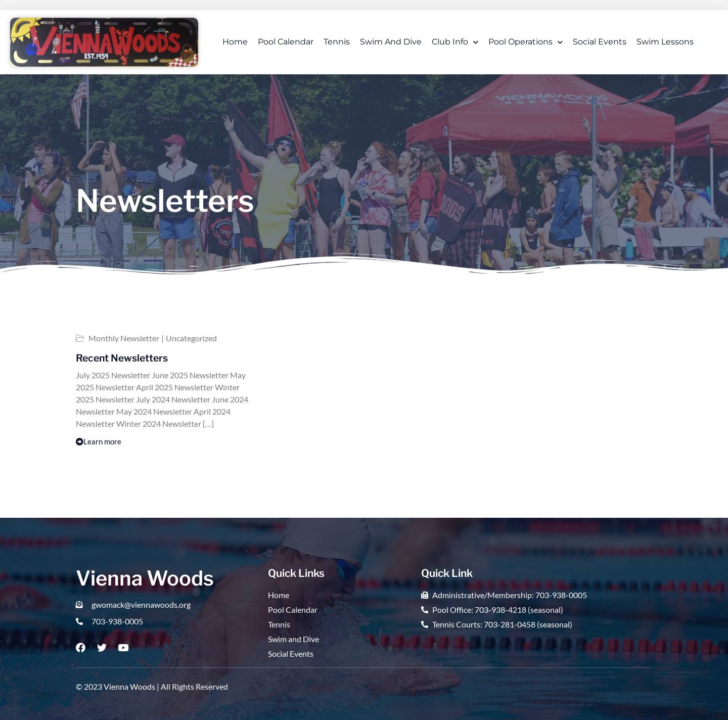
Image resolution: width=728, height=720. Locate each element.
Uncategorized (191, 338)
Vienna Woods (145, 578)
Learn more (99, 442)
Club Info (455, 42)
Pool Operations (526, 42)
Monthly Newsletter (124, 338)
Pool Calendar (286, 42)
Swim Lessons (665, 42)
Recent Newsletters (122, 358)
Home (235, 42)
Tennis (337, 42)
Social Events (600, 42)
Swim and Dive (391, 42)
